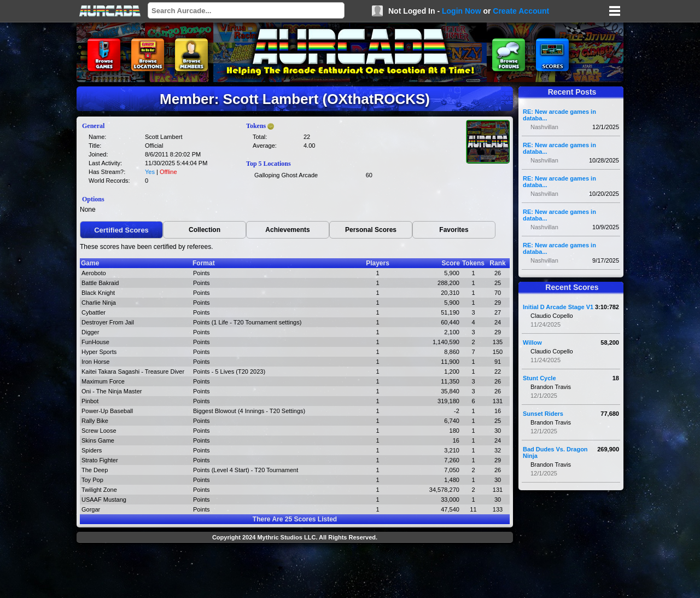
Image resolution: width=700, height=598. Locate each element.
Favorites (454, 230)
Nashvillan (544, 127)
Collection (205, 230)
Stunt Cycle (539, 378)
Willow (532, 342)
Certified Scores (121, 230)
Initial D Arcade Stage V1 (558, 307)
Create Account (521, 11)
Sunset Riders (543, 414)
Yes (150, 172)
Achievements (287, 230)
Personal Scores (371, 230)
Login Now (462, 11)
